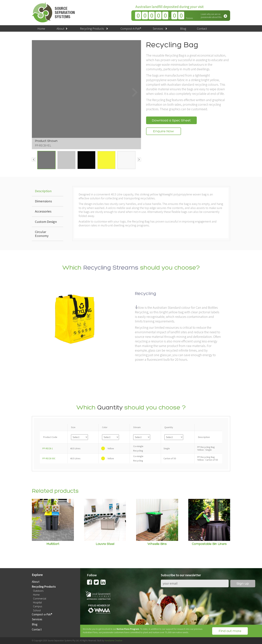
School (37, 610)
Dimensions (43, 201)
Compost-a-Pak (42, 615)
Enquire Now (164, 132)
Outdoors (38, 591)
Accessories (43, 211)
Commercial (40, 599)
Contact (202, 29)
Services (160, 29)
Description (43, 191)
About (62, 29)
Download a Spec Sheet (171, 121)
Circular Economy (42, 234)
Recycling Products (94, 29)
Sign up (243, 584)
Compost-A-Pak (131, 29)
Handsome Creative (113, 641)
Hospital (37, 603)
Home (41, 29)
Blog (183, 29)
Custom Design (46, 222)
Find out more (230, 631)
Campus (38, 606)
